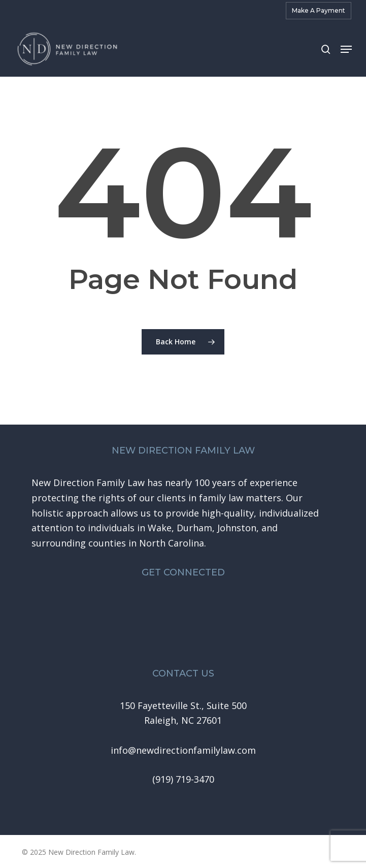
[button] (346, 49)
